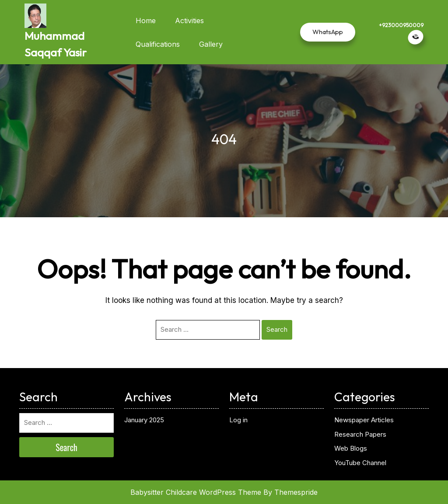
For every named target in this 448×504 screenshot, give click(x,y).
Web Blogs (351, 448)
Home (146, 21)
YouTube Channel (360, 463)
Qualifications (158, 44)
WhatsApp (328, 32)
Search (277, 329)
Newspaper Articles (364, 420)
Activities (189, 21)
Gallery (211, 44)
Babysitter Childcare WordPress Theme (196, 492)
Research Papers (360, 434)
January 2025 (144, 420)
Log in (238, 420)
